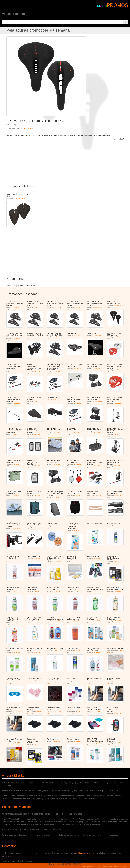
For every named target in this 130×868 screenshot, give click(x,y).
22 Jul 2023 (117, 370)
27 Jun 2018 (77, 741)
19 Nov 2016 (57, 562)
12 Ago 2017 (118, 621)
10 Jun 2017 (98, 591)
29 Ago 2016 (77, 335)
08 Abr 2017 (97, 558)
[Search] (125, 22)
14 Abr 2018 (17, 743)
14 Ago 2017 (57, 650)
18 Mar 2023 (17, 307)
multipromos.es (103, 867)
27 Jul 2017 (97, 621)
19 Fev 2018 (97, 712)
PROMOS (117, 5)
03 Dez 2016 (78, 560)
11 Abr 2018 (37, 745)
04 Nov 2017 (78, 682)
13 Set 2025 (37, 401)
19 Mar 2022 (118, 306)
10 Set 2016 (118, 525)
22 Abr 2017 (118, 562)
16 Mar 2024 (57, 464)
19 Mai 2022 (17, 529)
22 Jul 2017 (77, 621)
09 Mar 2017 (57, 400)
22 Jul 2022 (57, 307)
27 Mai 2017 (17, 591)
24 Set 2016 (17, 560)
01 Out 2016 (37, 558)
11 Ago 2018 (118, 743)
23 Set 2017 (97, 652)
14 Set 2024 (37, 337)
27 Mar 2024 (37, 495)
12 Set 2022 (37, 527)
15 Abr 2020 (97, 335)
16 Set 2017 (77, 650)
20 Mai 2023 (98, 307)
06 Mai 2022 (17, 435)
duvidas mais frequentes (85, 853)
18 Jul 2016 (77, 530)
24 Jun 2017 (37, 621)
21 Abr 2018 (57, 741)
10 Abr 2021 (17, 339)
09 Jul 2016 (57, 527)
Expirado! (29, 129)
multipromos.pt (89, 867)
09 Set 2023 (37, 307)
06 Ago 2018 (97, 743)
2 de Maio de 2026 (21, 198)
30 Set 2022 (77, 307)
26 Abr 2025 (57, 337)
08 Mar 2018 (117, 495)
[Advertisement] (36, 161)
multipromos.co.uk (119, 867)
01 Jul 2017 (57, 621)
